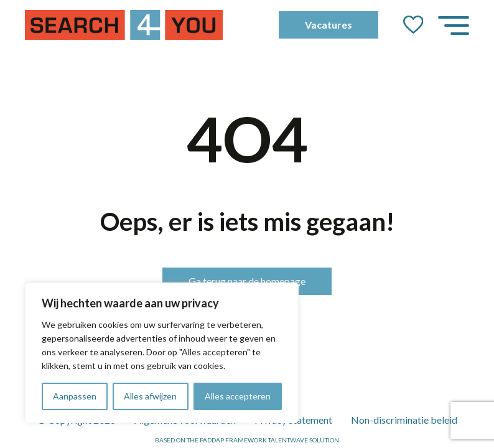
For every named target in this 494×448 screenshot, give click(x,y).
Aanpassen (75, 396)
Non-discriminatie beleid (404, 420)
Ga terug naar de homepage (247, 281)
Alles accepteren (238, 396)
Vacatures (329, 25)
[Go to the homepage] (124, 25)
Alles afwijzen (150, 396)
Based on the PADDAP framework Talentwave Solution (247, 440)
